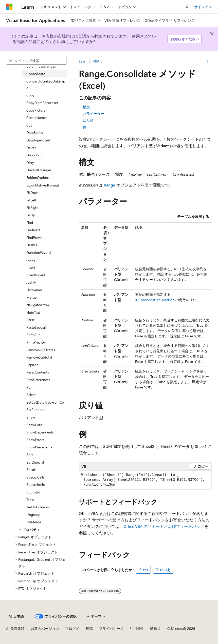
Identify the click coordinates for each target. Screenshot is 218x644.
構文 (86, 107)
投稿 (89, 628)
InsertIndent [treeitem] (36, 275)
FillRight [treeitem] (32, 207)
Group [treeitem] (31, 260)
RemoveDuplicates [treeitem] (41, 350)
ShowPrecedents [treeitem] (39, 447)
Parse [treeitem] (31, 320)
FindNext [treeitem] (33, 230)
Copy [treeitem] (30, 95)
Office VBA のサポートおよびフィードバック (164, 526)
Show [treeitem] (31, 417)
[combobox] (36, 61)
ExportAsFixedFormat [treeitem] (43, 185)
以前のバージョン (45, 628)
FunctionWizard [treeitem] (39, 252)
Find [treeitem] (30, 223)
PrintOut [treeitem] (33, 335)
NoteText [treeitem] (33, 312)
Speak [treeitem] (31, 470)
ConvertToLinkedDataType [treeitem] (46, 84)
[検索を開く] (187, 7)
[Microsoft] (9, 7)
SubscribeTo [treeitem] (36, 484)
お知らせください (185, 39)
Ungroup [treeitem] (33, 515)
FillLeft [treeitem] (31, 200)
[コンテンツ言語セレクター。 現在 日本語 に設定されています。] (16, 616)
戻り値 (88, 120)
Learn (83, 61)
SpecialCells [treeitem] (35, 477)
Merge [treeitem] (31, 297)
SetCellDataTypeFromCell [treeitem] (46, 402)
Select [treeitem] (31, 395)
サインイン (203, 7)
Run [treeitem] (29, 387)
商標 (154, 628)
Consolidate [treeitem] (36, 74)
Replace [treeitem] (32, 365)
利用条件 (137, 628)
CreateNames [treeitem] (37, 118)
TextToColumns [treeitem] (38, 507)
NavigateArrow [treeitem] (38, 305)
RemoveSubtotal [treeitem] (39, 357)
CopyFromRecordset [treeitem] (42, 103)
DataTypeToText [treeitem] (38, 140)
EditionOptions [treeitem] (38, 178)
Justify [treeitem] (31, 282)
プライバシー (110, 628)
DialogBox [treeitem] (34, 155)
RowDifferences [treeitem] (38, 380)
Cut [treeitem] (29, 125)
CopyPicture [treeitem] (36, 110)
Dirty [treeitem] (30, 163)
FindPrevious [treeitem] (36, 237)
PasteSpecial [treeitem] (36, 327)
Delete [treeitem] (31, 148)
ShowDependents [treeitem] (40, 432)
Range (110, 185)
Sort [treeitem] (30, 455)
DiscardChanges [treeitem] (39, 170)
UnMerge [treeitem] (34, 522)
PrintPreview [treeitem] (36, 342)
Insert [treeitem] (31, 267)
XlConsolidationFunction (155, 300)
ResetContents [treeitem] (38, 372)
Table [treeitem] (30, 500)
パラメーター (94, 113)
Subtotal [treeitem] (33, 492)
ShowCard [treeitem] (34, 425)
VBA (96, 61)
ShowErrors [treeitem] (35, 440)
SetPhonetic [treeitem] (36, 410)
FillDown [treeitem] (33, 192)
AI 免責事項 (15, 628)
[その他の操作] (207, 61)
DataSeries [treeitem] (35, 132)
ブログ (70, 628)
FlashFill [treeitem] (32, 245)
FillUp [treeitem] (31, 215)
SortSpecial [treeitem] (35, 462)
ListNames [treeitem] (34, 290)
